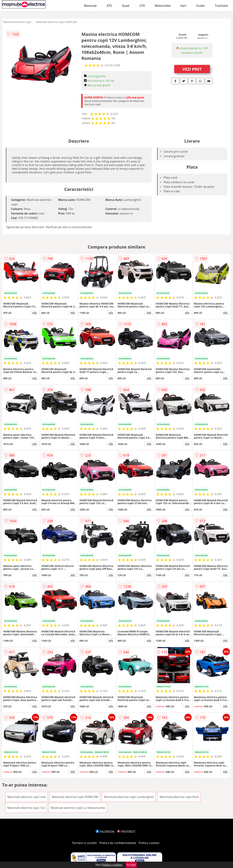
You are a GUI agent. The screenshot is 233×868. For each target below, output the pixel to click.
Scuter (201, 6)
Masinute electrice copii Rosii (179, 797)
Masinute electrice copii (17, 22)
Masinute (90, 6)
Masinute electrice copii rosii (26, 797)
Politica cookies (149, 843)
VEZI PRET (192, 69)
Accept (131, 865)
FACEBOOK (105, 832)
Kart (183, 6)
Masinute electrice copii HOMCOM (57, 22)
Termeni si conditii (84, 843)
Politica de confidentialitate (118, 843)
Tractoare (221, 6)
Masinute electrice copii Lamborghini (129, 797)
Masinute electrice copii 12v (26, 808)
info (35, 313)
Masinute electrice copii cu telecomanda (78, 808)
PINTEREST (126, 832)
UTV (142, 6)
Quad (126, 6)
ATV (109, 6)
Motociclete (163, 6)
